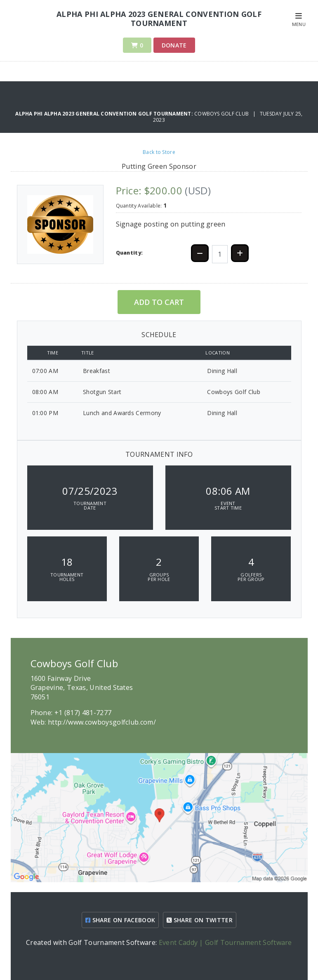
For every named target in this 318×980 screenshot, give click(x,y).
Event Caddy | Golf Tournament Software (225, 942)
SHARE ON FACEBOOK (120, 920)
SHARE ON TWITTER (200, 920)
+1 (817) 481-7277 (83, 713)
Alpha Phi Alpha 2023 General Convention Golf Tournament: (105, 114)
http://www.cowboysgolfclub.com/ (102, 722)
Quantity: (130, 253)
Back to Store (159, 152)
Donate (174, 45)
